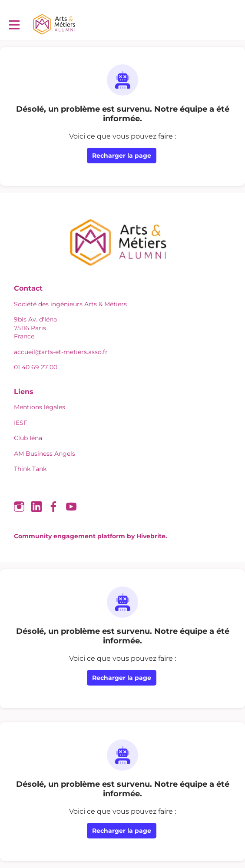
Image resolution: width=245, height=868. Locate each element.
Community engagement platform (70, 536)
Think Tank (30, 469)
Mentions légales (40, 407)
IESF (21, 423)
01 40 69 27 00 (36, 367)
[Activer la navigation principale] (14, 25)
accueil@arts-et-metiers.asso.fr (61, 352)
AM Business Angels (45, 454)
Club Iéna (28, 438)
